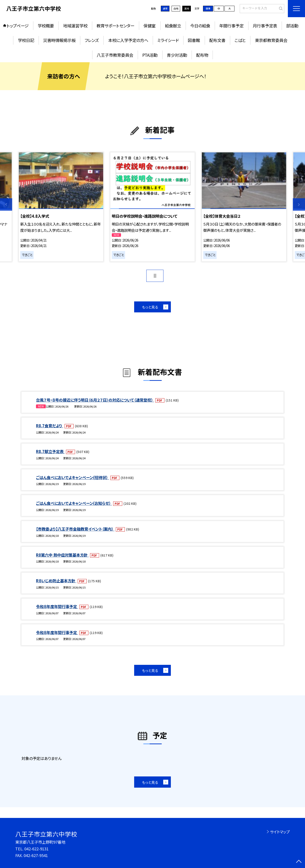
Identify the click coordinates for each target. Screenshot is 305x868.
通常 (165, 8)
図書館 (194, 40)
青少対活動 (177, 55)
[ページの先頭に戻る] (299, 862)
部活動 (292, 26)
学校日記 (26, 40)
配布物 (202, 55)
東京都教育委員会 (271, 40)
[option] (61, 207)
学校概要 (46, 26)
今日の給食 (200, 26)
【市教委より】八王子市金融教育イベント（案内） (75, 529)
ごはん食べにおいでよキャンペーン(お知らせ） (74, 503)
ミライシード (168, 40)
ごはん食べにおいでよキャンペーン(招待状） (72, 477)
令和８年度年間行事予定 (57, 606)
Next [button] (299, 204)
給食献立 (173, 26)
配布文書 (217, 40)
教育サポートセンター (115, 26)
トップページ (18, 26)
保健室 (150, 26)
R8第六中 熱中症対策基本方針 (62, 555)
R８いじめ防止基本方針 (56, 581)
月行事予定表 (265, 26)
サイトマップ (280, 832)
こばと (240, 40)
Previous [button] (6, 204)
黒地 (187, 8)
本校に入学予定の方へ (128, 40)
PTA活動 (150, 55)
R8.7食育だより (50, 426)
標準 (208, 8)
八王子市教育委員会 (115, 55)
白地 (176, 8)
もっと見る (150, 307)
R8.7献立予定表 (50, 451)
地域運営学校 (75, 26)
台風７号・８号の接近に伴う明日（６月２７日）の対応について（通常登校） (95, 400)
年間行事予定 (231, 26)
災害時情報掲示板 (59, 40)
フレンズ (92, 40)
